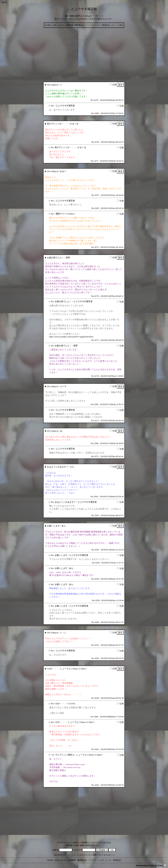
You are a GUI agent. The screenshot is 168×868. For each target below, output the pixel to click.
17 (102, 855)
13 (92, 855)
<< (72, 855)
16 (99, 855)
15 (97, 855)
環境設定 (106, 25)
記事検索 (69, 25)
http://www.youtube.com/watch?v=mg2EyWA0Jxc (71, 337)
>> (112, 855)
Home (71, 214)
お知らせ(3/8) (58, 25)
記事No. (62, 850)
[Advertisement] (84, 54)
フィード (90, 25)
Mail (83, 669)
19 (107, 855)
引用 (113, 85)
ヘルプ (98, 25)
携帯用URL (79, 25)
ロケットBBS (117, 25)
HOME (48, 25)
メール (108, 860)
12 (89, 855)
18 (104, 855)
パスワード (84, 850)
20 (109, 855)
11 (87, 855)
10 (84, 855)
